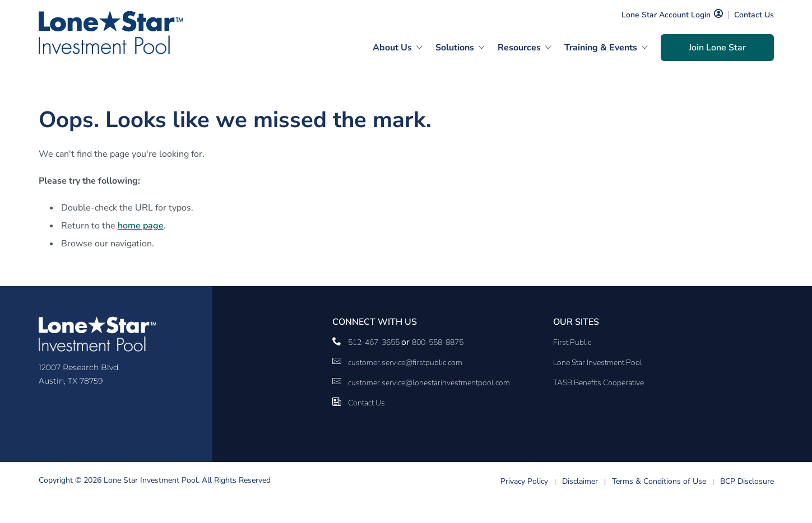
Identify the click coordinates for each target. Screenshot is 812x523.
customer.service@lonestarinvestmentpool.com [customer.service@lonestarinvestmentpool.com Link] (429, 383)
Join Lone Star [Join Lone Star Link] (717, 48)
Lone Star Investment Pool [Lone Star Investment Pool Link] (598, 363)
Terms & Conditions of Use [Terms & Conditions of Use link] (659, 481)
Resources (519, 48)
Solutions (455, 48)
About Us (392, 48)
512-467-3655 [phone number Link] (375, 342)
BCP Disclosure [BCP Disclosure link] (747, 481)
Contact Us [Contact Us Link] (754, 15)
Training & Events (601, 48)
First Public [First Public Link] (572, 342)
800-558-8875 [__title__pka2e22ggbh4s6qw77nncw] (438, 342)
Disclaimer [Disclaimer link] (580, 481)
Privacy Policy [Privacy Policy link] (524, 481)
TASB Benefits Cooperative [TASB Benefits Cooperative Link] (598, 383)
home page (141, 226)
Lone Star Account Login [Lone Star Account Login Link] (666, 15)
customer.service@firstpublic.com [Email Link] (405, 363)
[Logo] (111, 32)
